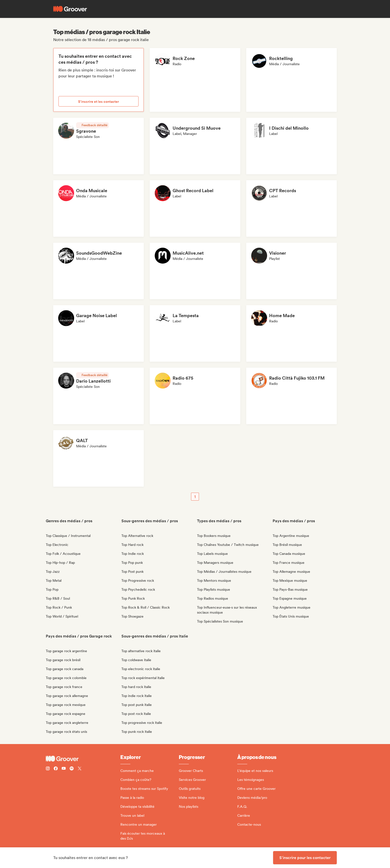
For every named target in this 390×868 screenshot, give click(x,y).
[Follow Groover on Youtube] (64, 769)
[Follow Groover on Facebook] (56, 769)
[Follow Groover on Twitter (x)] (80, 769)
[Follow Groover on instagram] (48, 769)
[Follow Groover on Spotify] (72, 769)
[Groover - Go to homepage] (83, 759)
